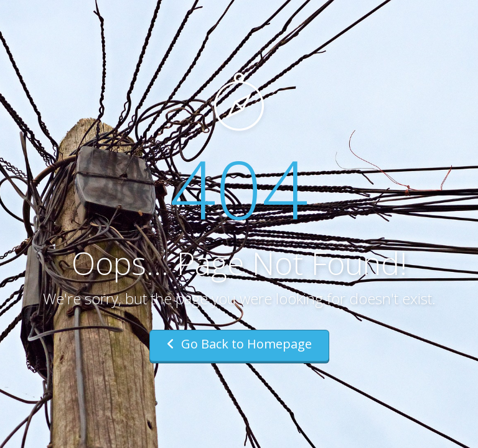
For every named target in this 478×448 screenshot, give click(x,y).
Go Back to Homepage (239, 344)
